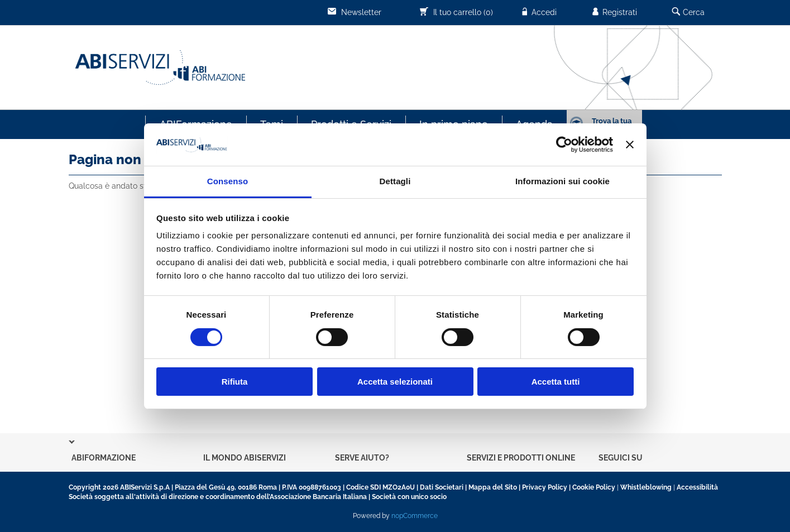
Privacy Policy (545, 487)
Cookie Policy (594, 487)
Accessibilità (697, 487)
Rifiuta (235, 382)
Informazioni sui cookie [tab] (562, 181)
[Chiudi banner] (630, 145)
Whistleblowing (646, 487)
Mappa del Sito (493, 487)
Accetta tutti (556, 382)
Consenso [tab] (228, 181)
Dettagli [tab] (395, 181)
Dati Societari (442, 487)
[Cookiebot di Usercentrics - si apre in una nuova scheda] (564, 145)
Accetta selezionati (395, 382)
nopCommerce (415, 516)
